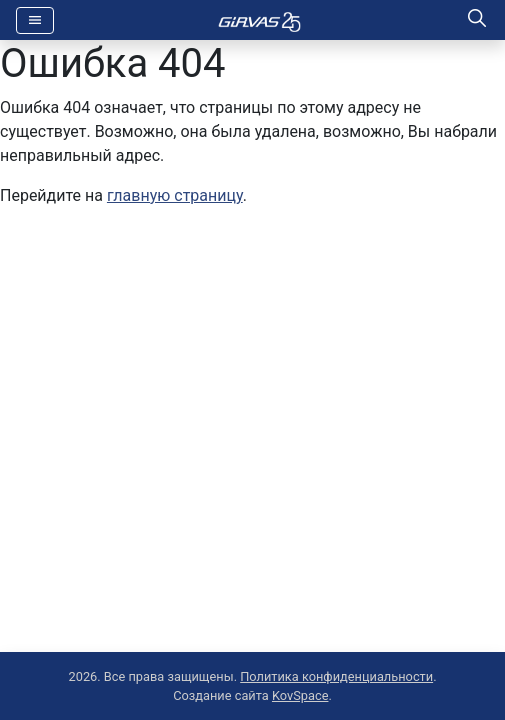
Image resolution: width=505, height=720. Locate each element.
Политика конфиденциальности (336, 676)
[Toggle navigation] (35, 20)
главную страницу (175, 195)
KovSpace (300, 695)
